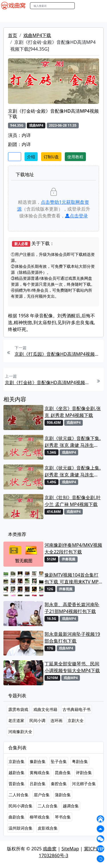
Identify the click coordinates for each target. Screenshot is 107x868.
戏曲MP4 (11, 17)
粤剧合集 (80, 761)
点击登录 (76, 216)
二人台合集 (48, 806)
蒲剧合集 (63, 795)
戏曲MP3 (34, 17)
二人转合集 (19, 795)
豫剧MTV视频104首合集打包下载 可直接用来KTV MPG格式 (73, 578)
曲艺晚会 (73, 17)
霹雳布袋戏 (18, 709)
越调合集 (71, 806)
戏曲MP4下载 (37, 35)
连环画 (56, 720)
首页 (13, 35)
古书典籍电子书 (76, 709)
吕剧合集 (38, 784)
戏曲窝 (50, 849)
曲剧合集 (17, 817)
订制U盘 (51, 157)
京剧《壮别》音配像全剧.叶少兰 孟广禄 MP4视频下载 (72, 501)
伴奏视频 (68, 559)
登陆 (100, 6)
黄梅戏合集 (40, 773)
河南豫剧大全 (20, 732)
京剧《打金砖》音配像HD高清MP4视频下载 (49, 382)
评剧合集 (84, 773)
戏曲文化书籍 (45, 709)
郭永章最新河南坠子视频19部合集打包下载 (72, 637)
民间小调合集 (21, 806)
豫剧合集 (38, 761)
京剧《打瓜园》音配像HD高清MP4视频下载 (58, 354)
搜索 (81, 6)
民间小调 (37, 720)
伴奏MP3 (95, 17)
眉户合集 (42, 795)
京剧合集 (17, 761)
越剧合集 (17, 773)
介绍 (31, 157)
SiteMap (70, 849)
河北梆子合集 (84, 784)
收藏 (15, 157)
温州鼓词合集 (21, 828)
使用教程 (75, 157)
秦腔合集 (59, 784)
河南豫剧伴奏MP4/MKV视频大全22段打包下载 (73, 548)
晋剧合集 (17, 784)
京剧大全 (76, 720)
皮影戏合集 (48, 828)
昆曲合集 (63, 773)
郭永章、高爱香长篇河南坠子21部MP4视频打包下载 (72, 608)
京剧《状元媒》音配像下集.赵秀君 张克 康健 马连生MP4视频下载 (72, 442)
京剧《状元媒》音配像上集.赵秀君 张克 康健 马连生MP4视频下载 (72, 471)
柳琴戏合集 (40, 817)
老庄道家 (16, 720)
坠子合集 (59, 761)
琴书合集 (63, 817)
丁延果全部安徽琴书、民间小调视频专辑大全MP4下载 (72, 667)
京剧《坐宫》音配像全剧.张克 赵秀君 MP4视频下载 (72, 412)
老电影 (53, 17)
